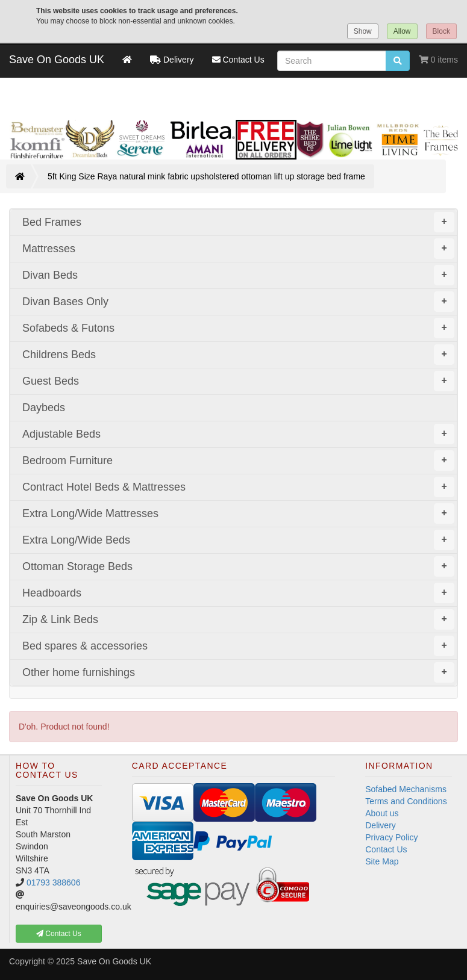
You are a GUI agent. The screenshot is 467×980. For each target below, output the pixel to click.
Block (441, 31)
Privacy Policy (391, 837)
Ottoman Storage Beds (238, 566)
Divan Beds (238, 275)
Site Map (382, 861)
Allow (402, 31)
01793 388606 (54, 882)
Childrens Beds (238, 355)
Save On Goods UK (57, 60)
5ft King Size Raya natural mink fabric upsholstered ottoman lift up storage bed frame (206, 176)
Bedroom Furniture (238, 461)
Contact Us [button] (59, 934)
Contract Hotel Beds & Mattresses (238, 487)
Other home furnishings (238, 672)
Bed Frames (238, 222)
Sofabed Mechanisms (406, 789)
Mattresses (238, 249)
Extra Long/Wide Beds (238, 540)
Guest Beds (238, 381)
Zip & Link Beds (238, 619)
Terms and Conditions (406, 801)
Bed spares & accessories (238, 646)
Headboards (238, 593)
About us (382, 813)
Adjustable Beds (238, 434)
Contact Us (386, 849)
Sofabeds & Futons (238, 328)
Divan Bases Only (238, 302)
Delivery (381, 825)
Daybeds (44, 408)
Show (363, 31)
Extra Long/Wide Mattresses (238, 513)
